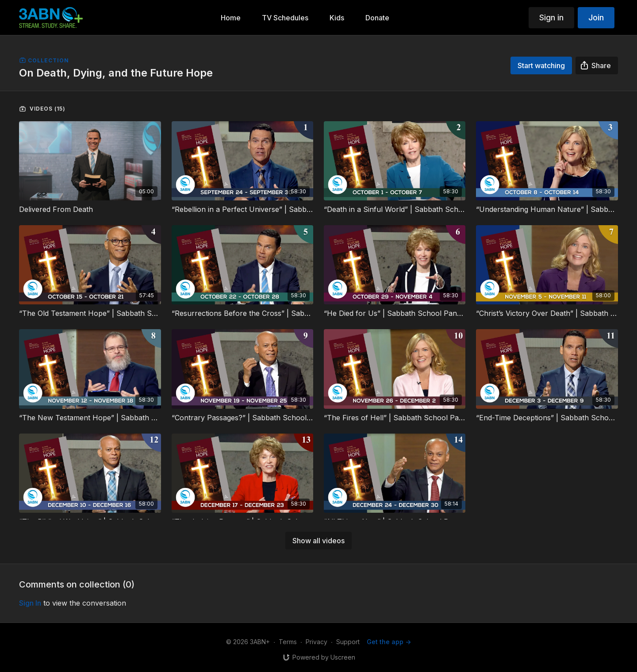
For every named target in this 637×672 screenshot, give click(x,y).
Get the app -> (389, 642)
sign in (30, 603)
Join (596, 17)
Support (348, 642)
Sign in (551, 17)
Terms (288, 642)
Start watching (541, 65)
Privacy (317, 642)
